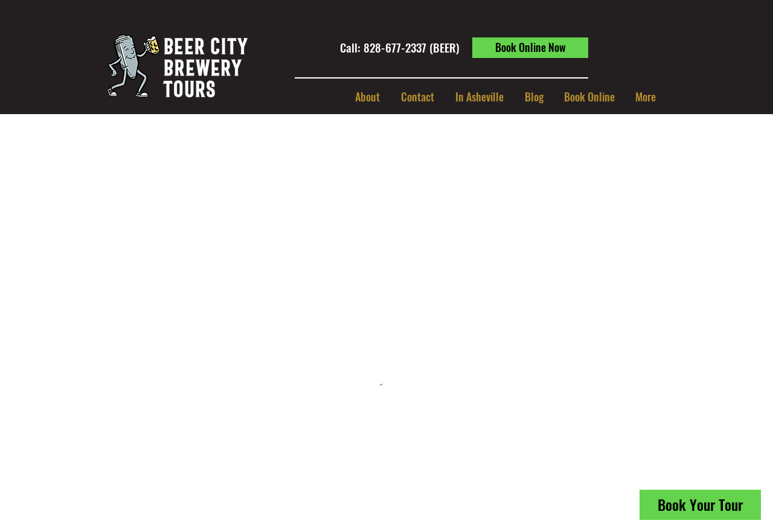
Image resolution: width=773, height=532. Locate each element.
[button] (479, 97)
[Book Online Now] (530, 48)
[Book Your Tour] (700, 505)
